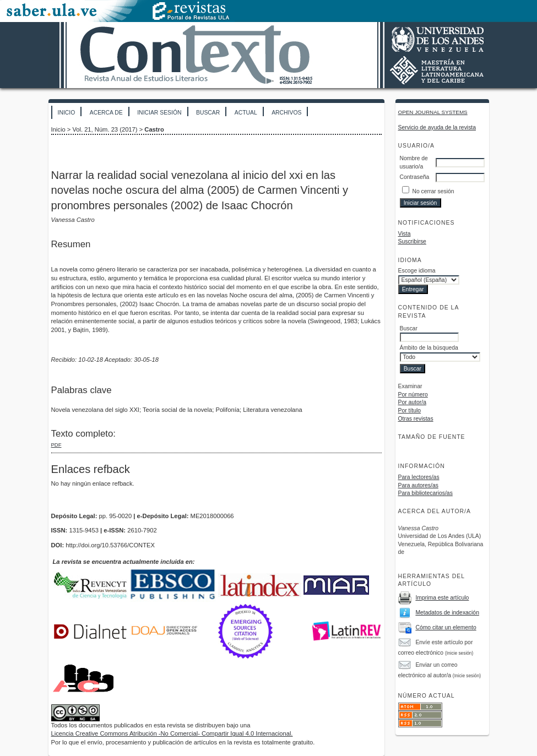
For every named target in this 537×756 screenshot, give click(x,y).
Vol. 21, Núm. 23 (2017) (105, 129)
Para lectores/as (419, 477)
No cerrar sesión (433, 191)
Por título (410, 410)
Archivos (286, 113)
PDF (56, 445)
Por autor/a (412, 402)
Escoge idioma (417, 271)
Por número (413, 395)
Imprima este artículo (442, 598)
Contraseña (415, 177)
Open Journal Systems (433, 112)
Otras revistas (416, 419)
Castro (154, 129)
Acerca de (106, 113)
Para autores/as (418, 485)
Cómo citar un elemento (446, 627)
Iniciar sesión (159, 113)
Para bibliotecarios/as (425, 493)
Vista (405, 234)
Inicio (67, 113)
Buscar (208, 113)
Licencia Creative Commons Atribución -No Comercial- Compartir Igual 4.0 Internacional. (172, 733)
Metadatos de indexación (447, 613)
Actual (246, 113)
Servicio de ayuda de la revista (437, 127)
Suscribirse (412, 241)
